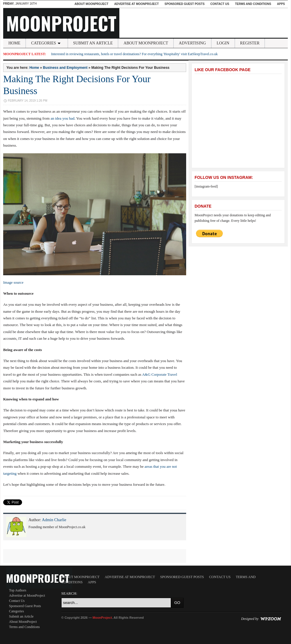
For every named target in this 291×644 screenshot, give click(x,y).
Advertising (192, 43)
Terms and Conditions (253, 4)
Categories (47, 43)
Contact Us (220, 4)
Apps (281, 4)
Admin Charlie (54, 520)
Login (223, 43)
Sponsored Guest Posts (185, 4)
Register (250, 43)
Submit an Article (93, 43)
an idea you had (62, 118)
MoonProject (61, 23)
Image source (13, 282)
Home (14, 43)
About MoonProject (91, 4)
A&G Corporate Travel (160, 374)
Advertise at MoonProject (136, 4)
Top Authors (18, 590)
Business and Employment (65, 68)
